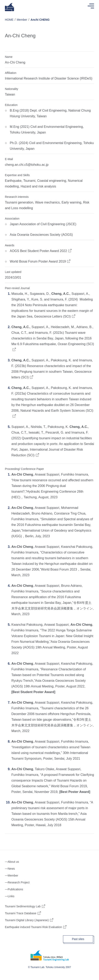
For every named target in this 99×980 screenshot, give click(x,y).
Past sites (78, 939)
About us (13, 862)
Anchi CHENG (40, 20)
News (11, 869)
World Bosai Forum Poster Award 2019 (38, 261)
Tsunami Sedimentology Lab (23, 906)
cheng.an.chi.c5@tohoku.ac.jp (27, 165)
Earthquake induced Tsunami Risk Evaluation (33, 927)
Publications (15, 889)
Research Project (19, 882)
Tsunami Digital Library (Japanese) (27, 920)
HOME (9, 20)
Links (11, 896)
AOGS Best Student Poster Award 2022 (38, 251)
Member (22, 20)
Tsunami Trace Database (21, 913)
